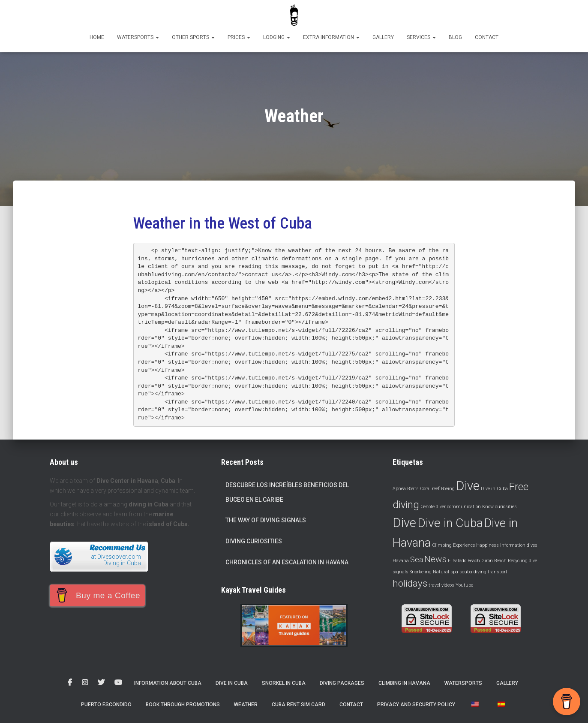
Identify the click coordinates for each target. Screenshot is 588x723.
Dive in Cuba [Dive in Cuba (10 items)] (450, 523)
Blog (455, 37)
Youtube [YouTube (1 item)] (464, 585)
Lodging (277, 37)
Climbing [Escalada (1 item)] (442, 545)
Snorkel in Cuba (284, 683)
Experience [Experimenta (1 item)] (464, 545)
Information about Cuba (168, 683)
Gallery (383, 37)
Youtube (118, 683)
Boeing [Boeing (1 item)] (448, 489)
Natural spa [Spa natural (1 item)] (445, 572)
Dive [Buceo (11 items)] (468, 486)
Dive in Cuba (232, 683)
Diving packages (342, 683)
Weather (246, 705)
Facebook (70, 683)
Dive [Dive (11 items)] (404, 523)
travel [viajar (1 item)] (434, 585)
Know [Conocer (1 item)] (488, 507)
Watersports (138, 37)
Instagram (85, 683)
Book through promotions (183, 705)
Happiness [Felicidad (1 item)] (487, 545)
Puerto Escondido (106, 705)
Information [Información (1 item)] (513, 545)
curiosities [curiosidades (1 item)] (506, 507)
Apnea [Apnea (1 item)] (399, 489)
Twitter (101, 683)
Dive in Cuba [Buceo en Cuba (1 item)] (494, 489)
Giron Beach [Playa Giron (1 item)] (494, 561)
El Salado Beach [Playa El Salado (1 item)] (464, 561)
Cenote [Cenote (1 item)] (427, 507)
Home (97, 37)
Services (421, 37)
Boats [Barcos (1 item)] (413, 489)
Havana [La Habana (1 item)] (401, 561)
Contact (487, 37)
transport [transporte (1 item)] (498, 572)
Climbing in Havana (404, 683)
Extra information (331, 37)
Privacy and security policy (416, 705)
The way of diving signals (266, 520)
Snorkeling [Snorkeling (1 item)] (421, 572)
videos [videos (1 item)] (448, 585)
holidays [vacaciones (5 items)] (410, 583)
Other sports (193, 37)
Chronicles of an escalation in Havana (287, 562)
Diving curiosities (254, 541)
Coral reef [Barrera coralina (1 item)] (430, 489)
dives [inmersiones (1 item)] (532, 545)
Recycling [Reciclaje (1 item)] (518, 561)
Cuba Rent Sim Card (298, 705)
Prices (239, 37)
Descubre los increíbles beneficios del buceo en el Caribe (287, 492)
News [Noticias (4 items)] (435, 559)
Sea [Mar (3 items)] (417, 559)
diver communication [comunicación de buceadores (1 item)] (458, 507)
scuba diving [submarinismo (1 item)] (473, 572)
